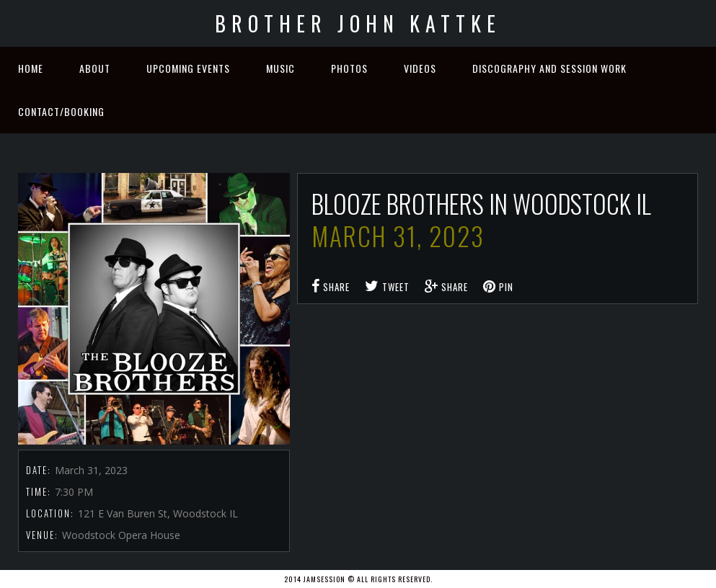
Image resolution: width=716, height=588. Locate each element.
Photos (349, 68)
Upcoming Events (188, 68)
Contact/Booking (61, 111)
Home (31, 68)
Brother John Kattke (358, 23)
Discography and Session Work (549, 68)
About (95, 68)
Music (280, 68)
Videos (420, 68)
